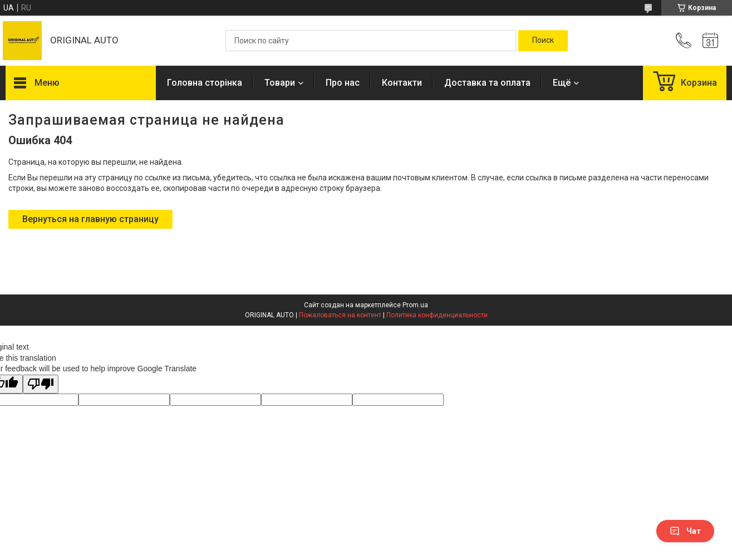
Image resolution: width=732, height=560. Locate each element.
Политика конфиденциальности (437, 315)
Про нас (343, 83)
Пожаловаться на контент (340, 315)
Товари (280, 83)
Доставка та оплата (487, 83)
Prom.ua (415, 305)
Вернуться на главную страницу (90, 219)
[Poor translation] (41, 384)
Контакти (402, 83)
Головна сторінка (205, 83)
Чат (685, 531)
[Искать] (543, 41)
